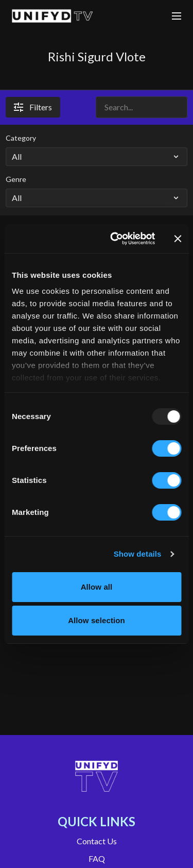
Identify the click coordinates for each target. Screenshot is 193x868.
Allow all (97, 587)
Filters (33, 107)
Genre (16, 179)
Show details (138, 554)
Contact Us (97, 841)
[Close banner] (178, 239)
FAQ (97, 858)
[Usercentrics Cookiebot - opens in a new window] (115, 239)
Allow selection (97, 620)
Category (21, 138)
